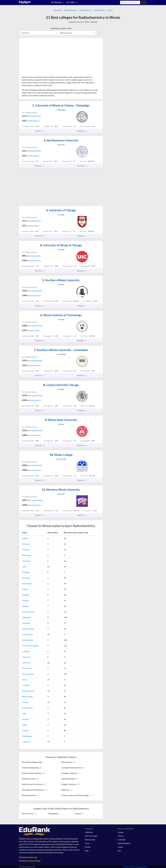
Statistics (40, 131)
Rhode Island (27, 697)
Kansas (25, 589)
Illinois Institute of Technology (61, 315)
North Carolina (28, 612)
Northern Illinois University (61, 280)
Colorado (26, 685)
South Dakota (28, 640)
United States (99, 10)
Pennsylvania (27, 634)
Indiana (25, 538)
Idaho (25, 725)
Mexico (121, 836)
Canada (121, 832)
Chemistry (57, 10)
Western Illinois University (61, 490)
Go (99, 33)
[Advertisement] (39, 58)
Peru (119, 851)
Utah (24, 713)
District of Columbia (30, 646)
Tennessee (26, 561)
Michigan (26, 572)
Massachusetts (28, 691)
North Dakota (28, 674)
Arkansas (26, 578)
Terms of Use (128, 867)
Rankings (82, 131)
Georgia (26, 606)
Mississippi (27, 583)
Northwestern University (61, 140)
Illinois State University (61, 420)
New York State (91, 836)
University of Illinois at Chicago (61, 245)
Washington (27, 736)
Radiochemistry (70, 10)
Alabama (26, 595)
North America (85, 10)
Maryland (26, 657)
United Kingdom (124, 843)
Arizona (25, 719)
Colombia (122, 840)
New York (26, 663)
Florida (25, 702)
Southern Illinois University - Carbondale (61, 350)
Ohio (24, 567)
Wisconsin (26, 555)
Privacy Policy (141, 867)
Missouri (26, 544)
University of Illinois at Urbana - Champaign (61, 105)
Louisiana (26, 651)
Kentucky (26, 550)
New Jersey (27, 668)
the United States (34, 116)
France (120, 847)
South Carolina (28, 629)
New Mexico (27, 708)
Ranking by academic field (61, 28)
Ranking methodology (30, 861)
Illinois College (61, 455)
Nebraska (26, 623)
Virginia (25, 600)
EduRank (94, 22)
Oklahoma (27, 617)
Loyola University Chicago (61, 385)
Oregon (25, 730)
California (26, 742)
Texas (25, 680)
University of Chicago (61, 210)
